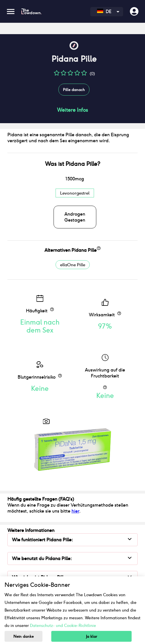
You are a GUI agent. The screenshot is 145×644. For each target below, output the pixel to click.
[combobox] (107, 12)
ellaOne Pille (73, 265)
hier (75, 511)
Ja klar (92, 636)
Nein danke (24, 636)
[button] (57, 75)
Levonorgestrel (75, 193)
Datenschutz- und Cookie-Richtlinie (63, 626)
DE (104, 12)
